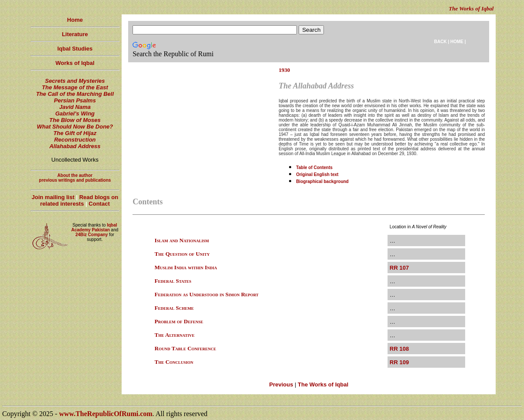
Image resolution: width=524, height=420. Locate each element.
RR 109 (399, 362)
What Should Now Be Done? (75, 127)
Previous (281, 384)
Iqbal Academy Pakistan (94, 227)
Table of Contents (314, 168)
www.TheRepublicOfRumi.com (105, 414)
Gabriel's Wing (75, 113)
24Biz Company (92, 235)
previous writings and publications (75, 180)
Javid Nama (75, 107)
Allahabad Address (75, 146)
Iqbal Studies (75, 49)
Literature (75, 34)
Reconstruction (75, 140)
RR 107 (399, 268)
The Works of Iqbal (323, 384)
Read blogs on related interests (79, 200)
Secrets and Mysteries (75, 81)
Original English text (317, 174)
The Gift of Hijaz (75, 133)
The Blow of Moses (75, 120)
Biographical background (322, 181)
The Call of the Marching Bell (75, 94)
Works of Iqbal (75, 63)
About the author (75, 175)
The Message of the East (75, 87)
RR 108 (399, 349)
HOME (457, 42)
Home (75, 20)
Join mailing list (53, 197)
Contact (99, 204)
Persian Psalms (75, 100)
